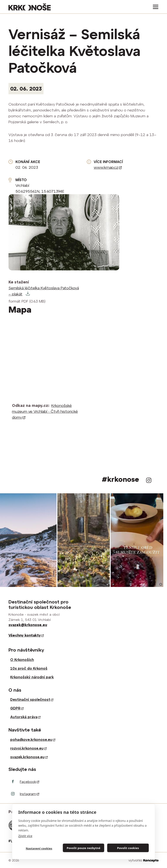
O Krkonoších (22, 660)
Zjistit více (25, 836)
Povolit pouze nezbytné (84, 848)
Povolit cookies (128, 848)
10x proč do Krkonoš (29, 668)
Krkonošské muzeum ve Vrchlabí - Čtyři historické (45, 411)
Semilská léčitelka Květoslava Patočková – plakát (44, 291)
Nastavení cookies (39, 848)
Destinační (32, 699)
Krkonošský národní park (32, 677)
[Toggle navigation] (154, 7)
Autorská (25, 717)
